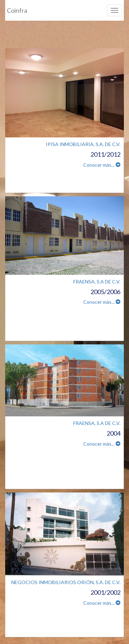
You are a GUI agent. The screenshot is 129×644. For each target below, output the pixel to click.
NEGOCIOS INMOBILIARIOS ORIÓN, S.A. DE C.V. (66, 582)
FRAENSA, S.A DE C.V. (97, 282)
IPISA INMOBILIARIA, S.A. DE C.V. (83, 144)
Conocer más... (102, 165)
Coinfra (17, 10)
